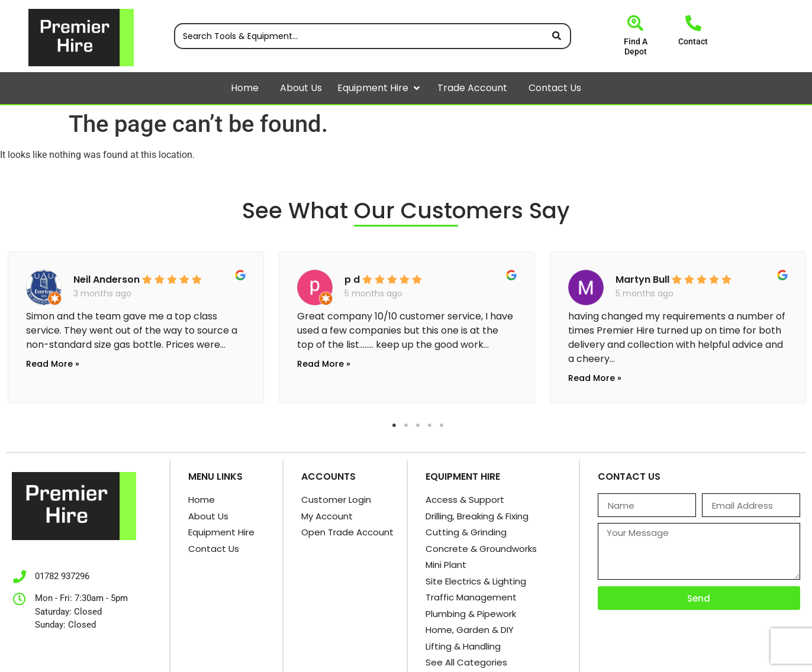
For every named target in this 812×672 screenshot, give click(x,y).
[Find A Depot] (635, 23)
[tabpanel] (136, 324)
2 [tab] (406, 425)
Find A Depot (636, 46)
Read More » (53, 364)
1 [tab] (394, 425)
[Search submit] (557, 36)
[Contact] (693, 23)
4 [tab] (430, 425)
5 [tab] (442, 425)
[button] (417, 88)
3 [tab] (418, 425)
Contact (693, 41)
